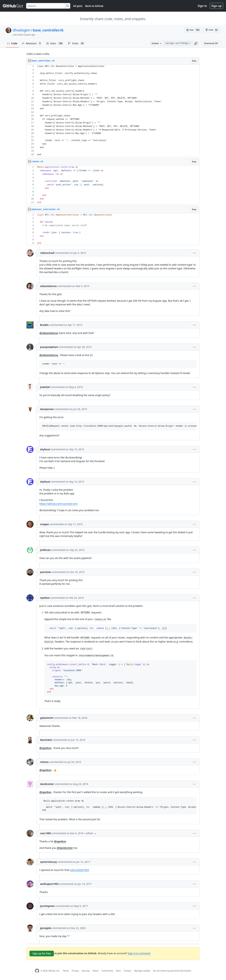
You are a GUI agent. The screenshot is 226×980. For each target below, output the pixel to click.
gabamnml (47, 718)
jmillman (45, 550)
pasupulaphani (49, 347)
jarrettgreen (47, 906)
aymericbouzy (48, 862)
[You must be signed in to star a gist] (193, 30)
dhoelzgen (21, 30)
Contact (127, 971)
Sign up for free (42, 953)
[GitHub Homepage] (37, 971)
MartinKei (46, 740)
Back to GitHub (94, 6)
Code (12, 43)
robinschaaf (47, 253)
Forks (76, 43)
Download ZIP (211, 43)
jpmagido (46, 928)
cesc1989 (45, 833)
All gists (78, 6)
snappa (44, 524)
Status (96, 971)
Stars (55, 43)
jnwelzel (45, 387)
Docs (118, 971)
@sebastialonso (49, 333)
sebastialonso (48, 286)
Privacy (75, 971)
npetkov (45, 598)
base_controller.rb (48, 30)
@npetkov (45, 748)
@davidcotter (65, 848)
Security (86, 971)
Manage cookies (142, 971)
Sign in (202, 6)
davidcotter (47, 784)
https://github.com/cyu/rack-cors (58, 504)
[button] (196, 43)
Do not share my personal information (172, 971)
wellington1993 (49, 884)
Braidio (44, 325)
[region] (113, 111)
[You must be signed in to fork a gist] (212, 30)
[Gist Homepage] (13, 6)
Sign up (216, 6)
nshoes (44, 762)
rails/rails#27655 (79, 870)
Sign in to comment (139, 953)
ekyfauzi (45, 449)
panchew (45, 572)
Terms (66, 971)
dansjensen (47, 409)
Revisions (32, 43)
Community (107, 971)
